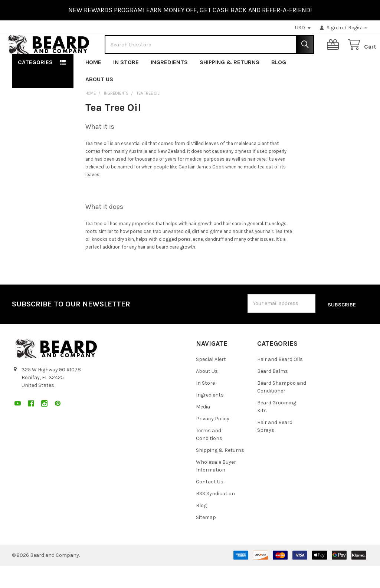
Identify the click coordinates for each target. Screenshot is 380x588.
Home (93, 86)
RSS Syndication (215, 516)
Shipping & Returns (230, 86)
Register (358, 28)
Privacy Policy (213, 441)
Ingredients (169, 86)
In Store (126, 86)
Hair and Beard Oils (280, 382)
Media (203, 429)
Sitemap (206, 540)
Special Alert (211, 382)
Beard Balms (273, 393)
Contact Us (210, 504)
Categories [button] (35, 86)
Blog (279, 86)
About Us (99, 103)
